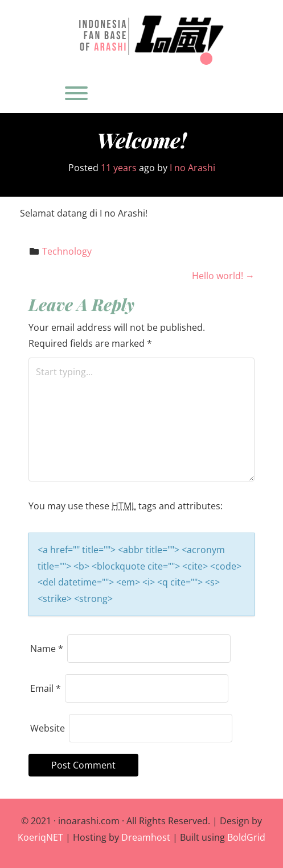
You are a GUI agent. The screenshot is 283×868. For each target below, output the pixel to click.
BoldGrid (246, 837)
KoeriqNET (40, 837)
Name (47, 649)
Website (48, 728)
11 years (119, 168)
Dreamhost (146, 837)
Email (46, 688)
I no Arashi (192, 168)
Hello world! (223, 276)
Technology (67, 251)
